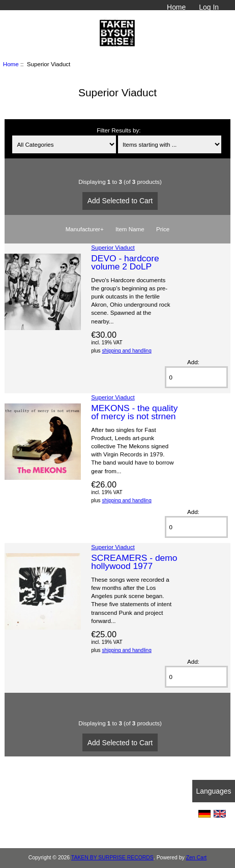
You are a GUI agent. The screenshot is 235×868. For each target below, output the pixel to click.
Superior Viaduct (113, 247)
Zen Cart (197, 858)
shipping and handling (126, 351)
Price (163, 229)
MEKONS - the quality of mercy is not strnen (134, 412)
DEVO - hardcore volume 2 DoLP (125, 262)
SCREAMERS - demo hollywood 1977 (134, 562)
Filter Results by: (119, 130)
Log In (209, 7)
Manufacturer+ (85, 229)
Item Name (130, 229)
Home (176, 7)
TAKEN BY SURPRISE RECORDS (112, 858)
